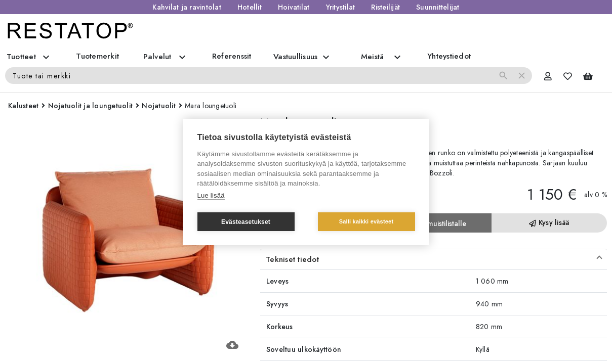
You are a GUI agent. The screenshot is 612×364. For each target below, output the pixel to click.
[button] (434, 259)
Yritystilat (341, 7)
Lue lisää (211, 195)
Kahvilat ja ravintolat (187, 7)
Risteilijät (385, 7)
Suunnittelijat (438, 7)
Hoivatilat (294, 7)
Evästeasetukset (246, 222)
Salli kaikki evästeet (366, 221)
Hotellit (250, 7)
